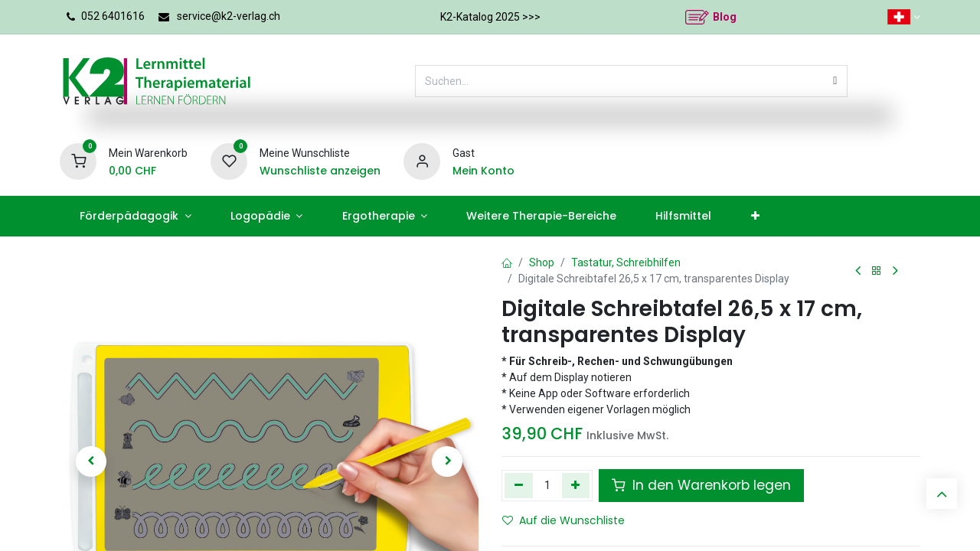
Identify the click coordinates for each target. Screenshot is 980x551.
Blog (725, 17)
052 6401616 (113, 16)
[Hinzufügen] (576, 485)
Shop (542, 262)
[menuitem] (135, 216)
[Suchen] (835, 81)
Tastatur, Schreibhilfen (626, 262)
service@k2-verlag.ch (229, 16)
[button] (91, 461)
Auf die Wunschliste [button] (563, 520)
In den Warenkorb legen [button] (701, 485)
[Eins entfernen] (519, 485)
